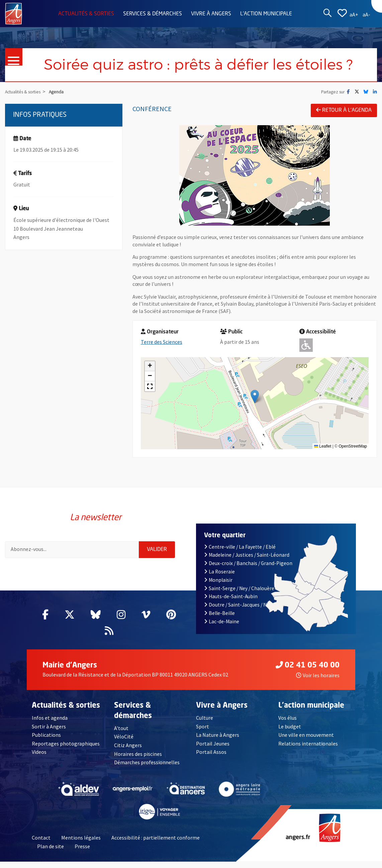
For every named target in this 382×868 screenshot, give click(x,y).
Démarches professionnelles (147, 762)
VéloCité (124, 736)
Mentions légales (81, 838)
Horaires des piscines (138, 754)
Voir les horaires (318, 675)
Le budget (290, 726)
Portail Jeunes (213, 743)
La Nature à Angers (218, 735)
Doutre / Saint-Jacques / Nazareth (244, 605)
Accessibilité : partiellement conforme (156, 838)
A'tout (121, 728)
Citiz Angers (128, 745)
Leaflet (323, 446)
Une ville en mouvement (306, 735)
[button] (255, 397)
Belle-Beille (219, 613)
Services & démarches (153, 14)
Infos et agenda (50, 718)
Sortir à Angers (49, 726)
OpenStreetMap (353, 446)
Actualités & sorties (86, 14)
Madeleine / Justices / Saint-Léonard (247, 555)
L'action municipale (266, 14)
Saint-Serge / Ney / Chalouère (239, 588)
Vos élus (288, 718)
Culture (205, 718)
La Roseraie (219, 572)
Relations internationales (308, 743)
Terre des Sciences (162, 342)
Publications (46, 735)
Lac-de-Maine (222, 621)
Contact (41, 838)
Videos (39, 752)
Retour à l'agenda (344, 110)
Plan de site (51, 846)
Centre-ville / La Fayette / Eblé (240, 547)
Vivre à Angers (211, 14)
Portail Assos (211, 752)
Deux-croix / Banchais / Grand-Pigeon (248, 563)
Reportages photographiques (66, 743)
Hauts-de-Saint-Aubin (231, 596)
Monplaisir (218, 580)
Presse (82, 846)
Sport (203, 726)
